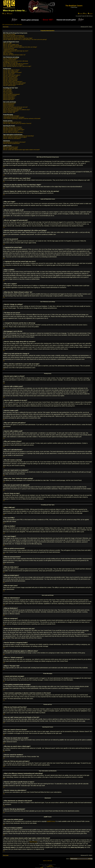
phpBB (42, 867)
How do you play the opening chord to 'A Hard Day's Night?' (18, 38)
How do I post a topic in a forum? (11, 70)
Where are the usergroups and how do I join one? (15, 107)
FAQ (85, 14)
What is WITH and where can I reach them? (14, 37)
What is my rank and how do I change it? (13, 65)
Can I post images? (8, 93)
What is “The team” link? (9, 112)
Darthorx (51, 865)
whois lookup (33, 842)
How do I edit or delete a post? (11, 71)
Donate (80, 14)
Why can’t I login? (8, 43)
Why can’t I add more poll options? (12, 75)
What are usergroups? (9, 106)
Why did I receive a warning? (10, 80)
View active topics (18, 24)
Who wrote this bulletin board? (11, 147)
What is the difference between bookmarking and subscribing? (19, 136)
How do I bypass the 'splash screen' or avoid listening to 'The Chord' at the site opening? (25, 40)
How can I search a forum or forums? (12, 127)
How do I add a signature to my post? (12, 73)
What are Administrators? (9, 103)
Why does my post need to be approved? (13, 84)
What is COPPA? (7, 52)
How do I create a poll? (9, 74)
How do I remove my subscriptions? (12, 139)
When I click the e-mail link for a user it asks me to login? (17, 66)
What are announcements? (10, 96)
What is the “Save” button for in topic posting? (14, 83)
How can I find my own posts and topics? (13, 132)
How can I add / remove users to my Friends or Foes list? (17, 123)
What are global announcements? (11, 94)
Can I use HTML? (8, 90)
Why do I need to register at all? (11, 44)
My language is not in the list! (10, 62)
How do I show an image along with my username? (16, 64)
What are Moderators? (9, 104)
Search (90, 14)
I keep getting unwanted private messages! (14, 117)
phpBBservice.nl (50, 866)
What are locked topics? (9, 98)
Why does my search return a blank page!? (14, 130)
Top (4, 167)
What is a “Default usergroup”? (11, 111)
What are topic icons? (8, 100)
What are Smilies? (8, 92)
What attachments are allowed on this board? (14, 142)
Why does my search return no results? (13, 128)
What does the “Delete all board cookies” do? (14, 55)
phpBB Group (51, 821)
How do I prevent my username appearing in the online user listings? (20, 47)
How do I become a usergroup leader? (13, 108)
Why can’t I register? (8, 54)
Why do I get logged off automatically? (13, 46)
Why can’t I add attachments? (10, 79)
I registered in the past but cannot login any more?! (16, 51)
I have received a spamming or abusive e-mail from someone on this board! (22, 119)
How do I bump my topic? (9, 86)
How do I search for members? (11, 131)
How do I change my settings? (11, 58)
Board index (6, 27)
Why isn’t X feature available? (10, 148)
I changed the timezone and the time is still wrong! (15, 61)
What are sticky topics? (9, 97)
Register (10, 14)
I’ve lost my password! (9, 48)
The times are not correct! (10, 60)
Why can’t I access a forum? (10, 78)
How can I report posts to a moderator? (13, 82)
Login (4, 14)
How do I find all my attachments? (12, 143)
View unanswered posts (8, 24)
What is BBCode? (8, 89)
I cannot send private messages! (11, 116)
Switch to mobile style (47, 861)
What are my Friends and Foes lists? (12, 122)
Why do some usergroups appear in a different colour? (17, 110)
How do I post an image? (9, 34)
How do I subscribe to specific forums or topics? (15, 137)
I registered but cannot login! (10, 50)
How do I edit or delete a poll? (11, 76)
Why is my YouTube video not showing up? (14, 36)
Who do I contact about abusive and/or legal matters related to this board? (21, 150)
